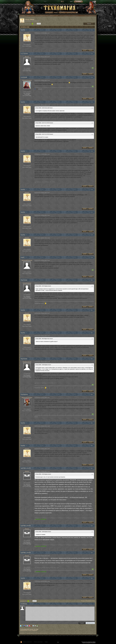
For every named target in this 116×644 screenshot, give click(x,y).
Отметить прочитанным (38, 642)
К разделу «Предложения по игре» (88, 601)
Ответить (89, 24)
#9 (93, 257)
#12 (93, 333)
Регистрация (78, 1)
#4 (93, 102)
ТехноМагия (62, 13)
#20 (93, 578)
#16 (93, 446)
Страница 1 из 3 (28, 24)
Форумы (56, 13)
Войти (71, 1)
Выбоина (36, 417)
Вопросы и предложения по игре (42, 633)
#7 (93, 212)
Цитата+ (85, 50)
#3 (93, 77)
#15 (93, 423)
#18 (93, 526)
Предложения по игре (54, 633)
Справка (46, 642)
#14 (93, 395)
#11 (93, 310)
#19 (93, 553)
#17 (93, 468)
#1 (93, 30)
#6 (93, 190)
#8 (93, 235)
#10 (93, 280)
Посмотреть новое (71, 13)
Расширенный (95, 3)
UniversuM (40, 89)
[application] (60, 613)
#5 (93, 151)
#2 (93, 54)
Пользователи (49, 13)
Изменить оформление (28, 642)
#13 (93, 359)
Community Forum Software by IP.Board (88, 642)
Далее (39, 24)
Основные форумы (30, 633)
